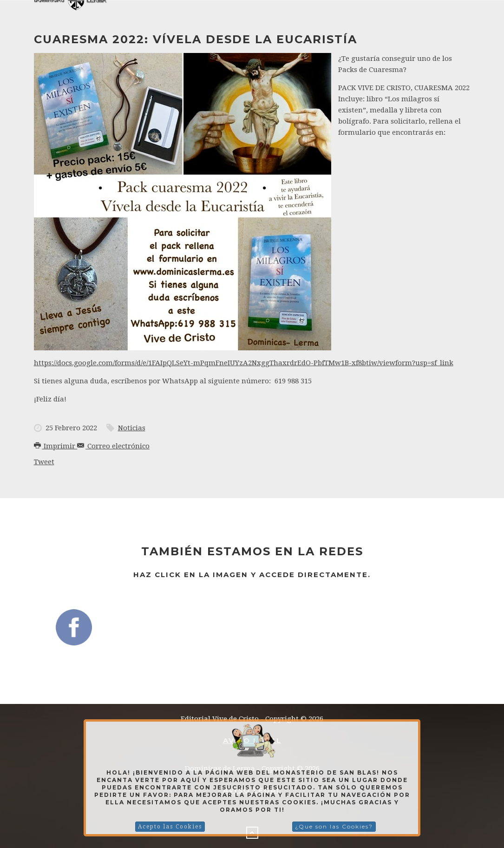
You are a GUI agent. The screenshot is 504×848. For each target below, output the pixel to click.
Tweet (44, 462)
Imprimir (56, 446)
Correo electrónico (113, 446)
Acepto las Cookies (170, 827)
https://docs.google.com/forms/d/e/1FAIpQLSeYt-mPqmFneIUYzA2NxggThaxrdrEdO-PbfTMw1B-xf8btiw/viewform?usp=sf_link (244, 363)
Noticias (132, 428)
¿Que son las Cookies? (334, 826)
